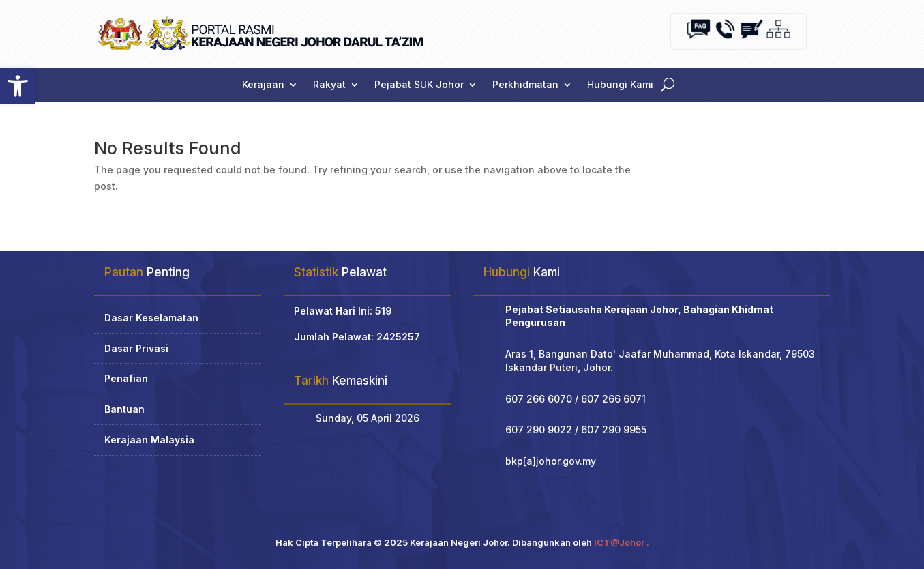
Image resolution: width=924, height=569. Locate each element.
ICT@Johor (619, 542)
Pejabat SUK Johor (419, 85)
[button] (18, 86)
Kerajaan (263, 85)
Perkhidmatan (525, 85)
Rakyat (329, 85)
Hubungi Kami (620, 85)
